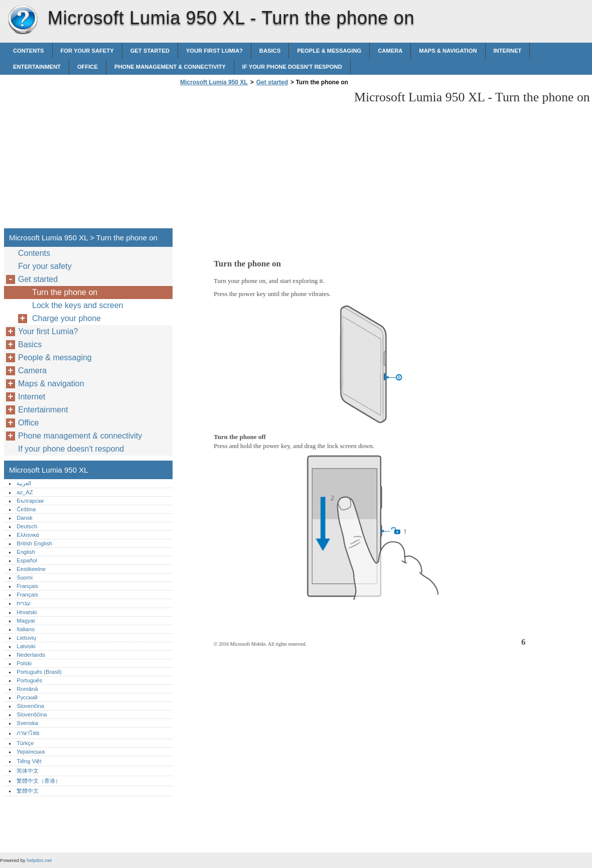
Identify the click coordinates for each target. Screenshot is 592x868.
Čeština (26, 509)
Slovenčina (30, 706)
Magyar (26, 621)
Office (88, 67)
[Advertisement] (262, 160)
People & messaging (329, 51)
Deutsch (27, 526)
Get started (150, 51)
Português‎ (29, 680)
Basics (270, 51)
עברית (24, 603)
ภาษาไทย (28, 733)
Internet (508, 51)
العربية (24, 483)
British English (34, 543)
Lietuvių (26, 638)
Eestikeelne (31, 569)
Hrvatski (27, 612)
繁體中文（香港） (39, 781)
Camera (390, 51)
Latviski (26, 646)
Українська (31, 752)
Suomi (25, 577)
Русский (27, 697)
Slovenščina (32, 714)
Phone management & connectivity (170, 67)
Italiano (26, 629)
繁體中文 (28, 791)
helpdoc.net (39, 860)
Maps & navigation (448, 51)
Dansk (25, 518)
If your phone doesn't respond (292, 67)
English (26, 552)
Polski (24, 663)
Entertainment (37, 67)
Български (30, 501)
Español (27, 560)
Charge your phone (66, 318)
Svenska (27, 723)
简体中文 (28, 771)
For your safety (87, 51)
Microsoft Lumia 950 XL (23, 20)
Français (27, 586)
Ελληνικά (28, 535)
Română (27, 689)
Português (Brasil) (39, 672)
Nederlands (31, 655)
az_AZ (25, 492)
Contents (29, 51)
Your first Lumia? (214, 51)
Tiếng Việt (29, 761)
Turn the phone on (65, 292)
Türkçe (25, 743)
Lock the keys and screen (78, 305)
